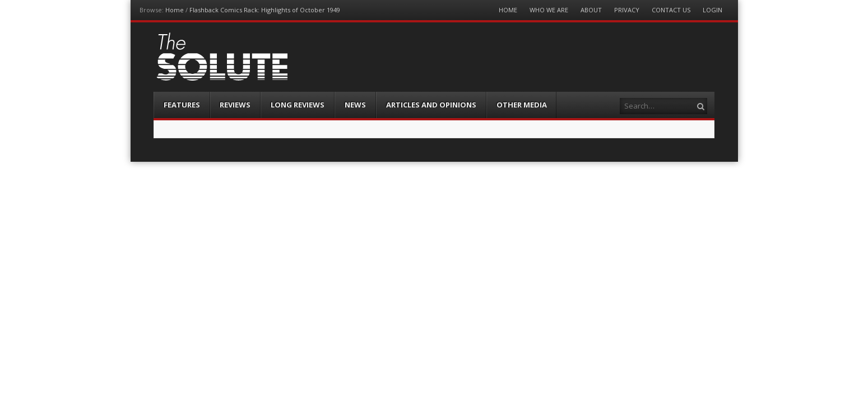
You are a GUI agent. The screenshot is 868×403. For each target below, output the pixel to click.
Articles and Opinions (431, 105)
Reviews (235, 105)
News (355, 105)
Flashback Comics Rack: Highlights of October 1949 (265, 10)
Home (175, 10)
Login (712, 10)
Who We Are (549, 10)
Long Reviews (298, 105)
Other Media (522, 105)
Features (182, 105)
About (591, 10)
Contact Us (671, 10)
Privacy (627, 10)
